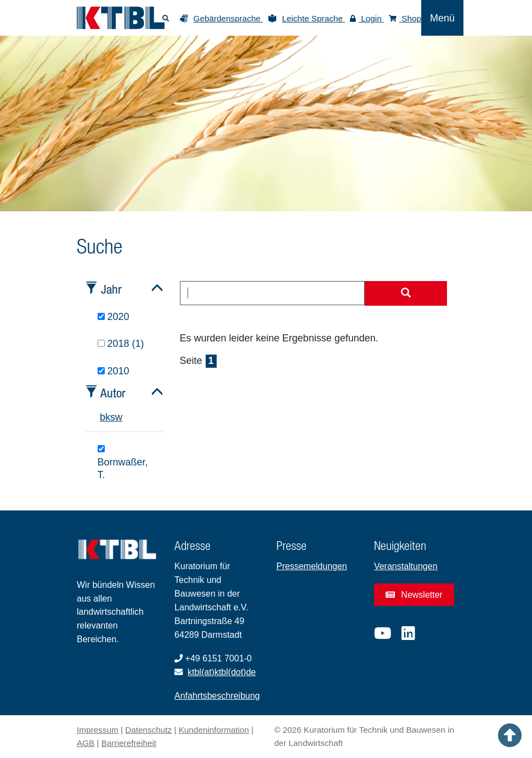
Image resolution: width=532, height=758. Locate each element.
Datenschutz (148, 730)
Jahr (111, 289)
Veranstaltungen (406, 566)
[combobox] (273, 293)
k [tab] (108, 417)
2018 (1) (121, 344)
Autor (113, 393)
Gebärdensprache (228, 18)
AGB (86, 743)
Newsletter (414, 595)
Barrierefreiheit (129, 743)
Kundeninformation (214, 730)
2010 (114, 371)
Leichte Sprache (313, 18)
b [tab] (103, 417)
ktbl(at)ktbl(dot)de (222, 672)
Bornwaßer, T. (123, 463)
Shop (405, 18)
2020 (114, 317)
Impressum (98, 730)
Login (367, 18)
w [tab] (119, 417)
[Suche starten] (406, 294)
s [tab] (113, 417)
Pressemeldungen (312, 566)
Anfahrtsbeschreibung (217, 696)
